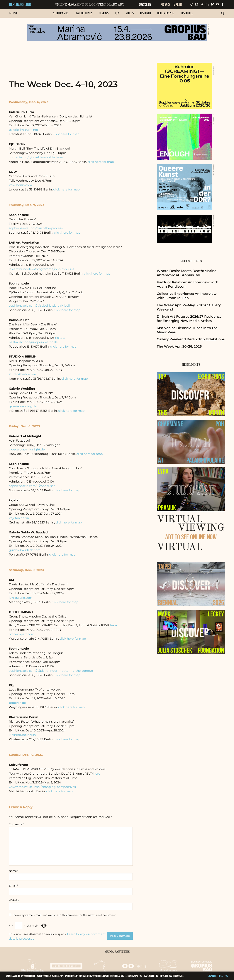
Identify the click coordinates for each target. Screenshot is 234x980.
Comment (16, 824)
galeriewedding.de (23, 406)
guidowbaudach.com (25, 550)
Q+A (117, 13)
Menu (14, 13)
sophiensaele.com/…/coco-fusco (32, 486)
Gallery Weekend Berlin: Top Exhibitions (191, 339)
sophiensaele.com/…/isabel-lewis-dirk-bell (39, 306)
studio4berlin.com (22, 374)
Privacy (166, 4)
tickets (60, 338)
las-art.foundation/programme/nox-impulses (42, 269)
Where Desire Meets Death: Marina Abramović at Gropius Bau (187, 273)
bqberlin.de (17, 703)
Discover (145, 13)
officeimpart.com (22, 634)
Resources (187, 13)
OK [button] (227, 976)
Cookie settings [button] (215, 976)
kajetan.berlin (19, 518)
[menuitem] (61, 15)
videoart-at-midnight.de (27, 449)
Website (14, 900)
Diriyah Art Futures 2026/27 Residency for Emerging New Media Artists (189, 319)
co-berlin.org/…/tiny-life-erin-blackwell (37, 157)
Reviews (104, 13)
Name (14, 871)
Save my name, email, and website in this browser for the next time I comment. (65, 915)
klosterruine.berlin (22, 735)
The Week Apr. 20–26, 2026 (179, 346)
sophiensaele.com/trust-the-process (36, 228)
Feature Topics (84, 13)
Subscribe (145, 4)
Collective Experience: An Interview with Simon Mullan (187, 296)
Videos (130, 13)
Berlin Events (166, 13)
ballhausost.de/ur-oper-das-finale (33, 342)
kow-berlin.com (20, 185)
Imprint (178, 4)
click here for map (66, 134)
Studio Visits (61, 13)
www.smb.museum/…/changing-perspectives (42, 787)
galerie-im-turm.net (24, 130)
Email (13, 886)
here (113, 625)
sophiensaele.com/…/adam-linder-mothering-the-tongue (51, 671)
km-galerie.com (21, 598)
